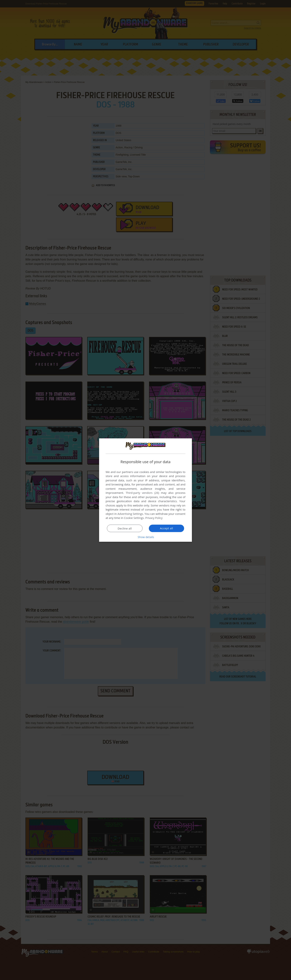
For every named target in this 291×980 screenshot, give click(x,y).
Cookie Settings (134, 518)
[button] (145, 537)
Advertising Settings (130, 514)
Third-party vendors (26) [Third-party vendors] (142, 493)
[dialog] (145, 490)
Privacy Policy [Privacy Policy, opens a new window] (154, 518)
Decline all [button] (125, 528)
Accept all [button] (167, 528)
